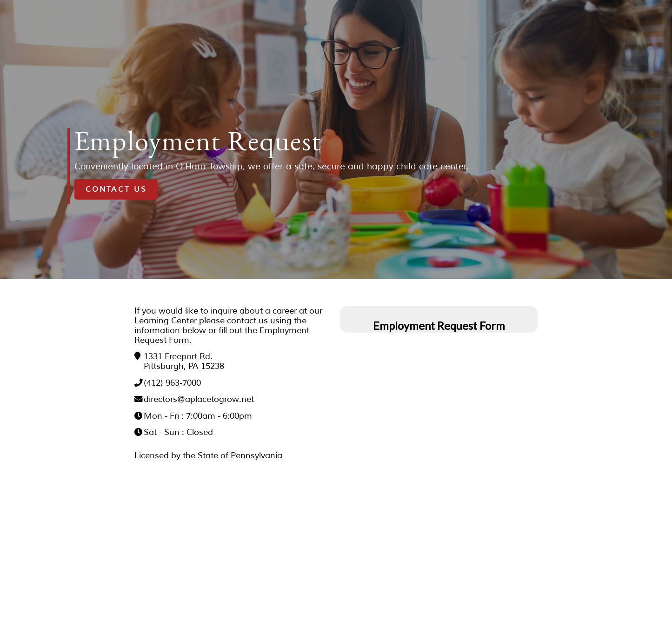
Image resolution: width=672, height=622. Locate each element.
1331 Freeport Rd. (178, 356)
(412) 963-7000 (172, 383)
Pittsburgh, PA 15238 (184, 366)
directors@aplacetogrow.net (199, 399)
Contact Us (116, 189)
